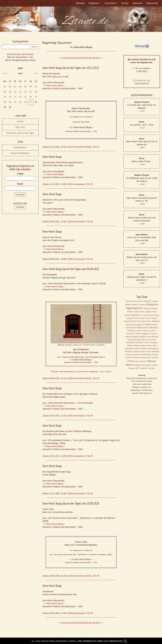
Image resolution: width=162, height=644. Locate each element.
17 (15, 97)
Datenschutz (152, 3)
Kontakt (125, 3)
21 (36, 97)
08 (5, 92)
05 (26, 87)
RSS (88, 147)
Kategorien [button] (95, 3)
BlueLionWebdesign (20, 153)
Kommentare (79, 147)
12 (26, 92)
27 (31, 102)
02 (10, 87)
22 (5, 102)
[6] (84, 58)
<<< (5, 73)
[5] (81, 58)
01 (5, 87)
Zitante (46, 147)
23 (10, 102)
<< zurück (63, 58)
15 (5, 97)
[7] (87, 58)
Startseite (80, 3)
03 (15, 87)
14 (36, 92)
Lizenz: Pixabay (105, 372)
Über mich (20, 127)
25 (20, 102)
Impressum (137, 3)
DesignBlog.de (20, 147)
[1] (70, 58)
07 (36, 87)
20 (31, 97)
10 (15, 92)
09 (10, 92)
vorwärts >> (97, 58)
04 (20, 87)
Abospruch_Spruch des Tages (20, 133)
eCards (20, 121)
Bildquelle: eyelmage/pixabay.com (64, 372)
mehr (143, 111)
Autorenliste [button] (111, 3)
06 (31, 87)
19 (26, 97)
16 (10, 97)
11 (20, 92)
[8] (90, 58)
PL (98, 147)
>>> (36, 73)
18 (20, 97)
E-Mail (20, 174)
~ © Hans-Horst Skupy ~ (54, 85)
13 (31, 92)
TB (94, 147)
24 (15, 102)
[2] (72, 58)
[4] (78, 58)
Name (20, 184)
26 (26, 102)
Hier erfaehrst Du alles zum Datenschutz (100, 641)
